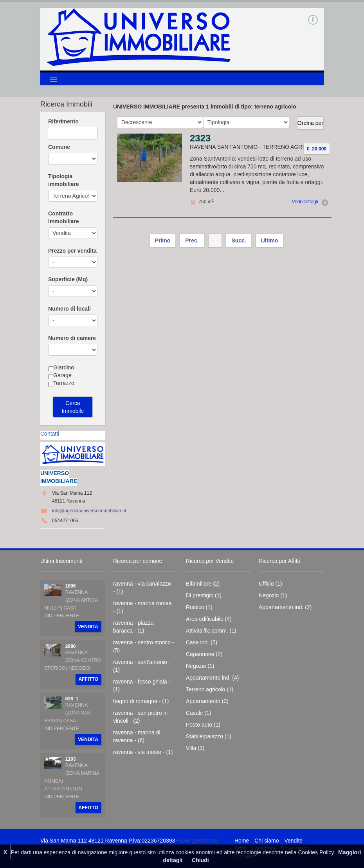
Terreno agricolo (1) (210, 689)
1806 (71, 586)
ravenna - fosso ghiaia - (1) (142, 685)
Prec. (192, 241)
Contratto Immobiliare (64, 217)
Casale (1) (199, 713)
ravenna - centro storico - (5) (144, 646)
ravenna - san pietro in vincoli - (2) (140, 717)
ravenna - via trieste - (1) (143, 752)
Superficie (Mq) (68, 279)
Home (242, 841)
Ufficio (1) (270, 584)
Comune (59, 147)
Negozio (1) (200, 666)
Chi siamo (267, 841)
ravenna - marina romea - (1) (142, 607)
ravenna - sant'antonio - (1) (142, 666)
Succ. (239, 241)
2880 (71, 646)
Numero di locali (69, 309)
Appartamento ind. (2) (285, 607)
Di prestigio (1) (204, 595)
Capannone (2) (204, 654)
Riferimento (63, 121)
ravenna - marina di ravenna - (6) (137, 736)
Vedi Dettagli (309, 202)
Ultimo (270, 241)
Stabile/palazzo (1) (209, 736)
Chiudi (200, 860)
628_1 (72, 699)
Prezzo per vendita (72, 251)
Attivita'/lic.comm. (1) (211, 631)
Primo (163, 241)
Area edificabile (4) (209, 619)
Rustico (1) (199, 607)
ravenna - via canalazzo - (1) (142, 588)
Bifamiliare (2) (203, 584)
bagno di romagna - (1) (141, 701)
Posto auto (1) (203, 725)
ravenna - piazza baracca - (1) (133, 627)
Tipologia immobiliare (64, 180)
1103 (71, 759)
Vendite (293, 841)
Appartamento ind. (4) (212, 678)
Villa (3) (195, 748)
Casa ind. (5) (202, 642)
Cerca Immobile (73, 407)
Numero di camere (72, 338)
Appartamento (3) (207, 701)
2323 (200, 138)
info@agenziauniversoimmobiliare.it (89, 511)
